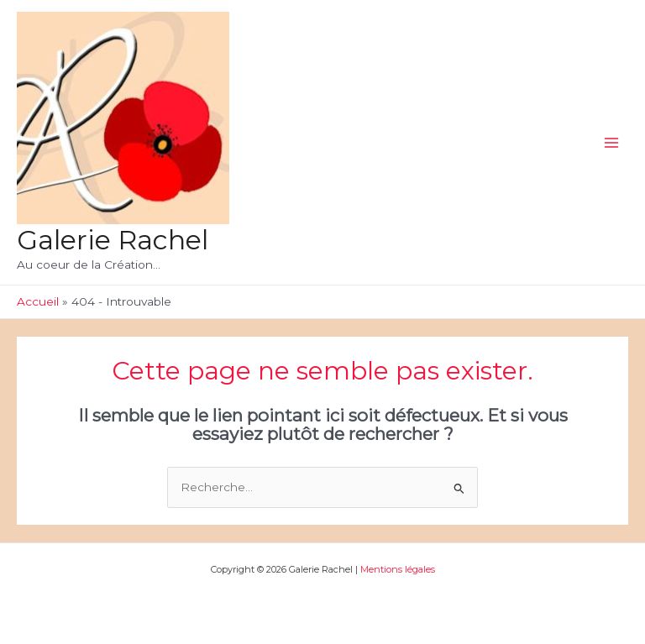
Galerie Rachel (113, 240)
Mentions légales (396, 569)
